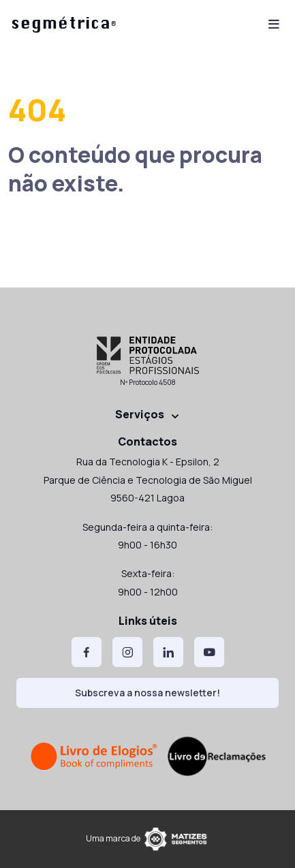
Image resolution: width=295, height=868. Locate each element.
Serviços (140, 414)
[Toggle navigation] (274, 22)
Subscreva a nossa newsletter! (147, 693)
